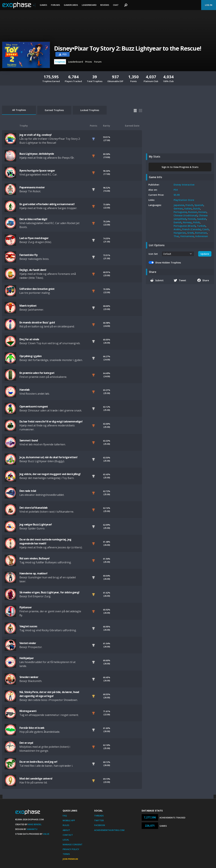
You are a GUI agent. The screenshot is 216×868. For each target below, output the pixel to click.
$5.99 (177, 195)
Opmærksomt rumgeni (34, 406)
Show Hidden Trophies (168, 263)
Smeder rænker (29, 677)
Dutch (197, 209)
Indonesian (202, 236)
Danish (178, 222)
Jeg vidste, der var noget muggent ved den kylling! (50, 474)
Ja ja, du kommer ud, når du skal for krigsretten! (48, 457)
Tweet (180, 280)
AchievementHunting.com (109, 830)
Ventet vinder (28, 643)
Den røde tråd (28, 491)
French (189, 205)
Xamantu (32, 829)
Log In (209, 5)
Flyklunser (26, 607)
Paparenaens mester (32, 187)
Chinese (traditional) (185, 215)
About (66, 830)
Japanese (179, 205)
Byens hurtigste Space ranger (37, 171)
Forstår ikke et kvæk (32, 728)
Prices (89, 62)
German (178, 209)
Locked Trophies (90, 110)
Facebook (100, 825)
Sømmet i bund (29, 440)
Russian (193, 212)
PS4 (176, 190)
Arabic (177, 229)
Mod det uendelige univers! (36, 779)
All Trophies (19, 110)
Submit (157, 280)
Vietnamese (187, 236)
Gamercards (71, 5)
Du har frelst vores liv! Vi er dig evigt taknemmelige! (51, 421)
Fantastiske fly (28, 255)
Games (43, 5)
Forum (98, 62)
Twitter (99, 820)
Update (205, 254)
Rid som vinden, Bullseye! (34, 558)
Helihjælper (27, 658)
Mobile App (69, 820)
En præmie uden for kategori (37, 373)
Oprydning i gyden (31, 356)
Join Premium (70, 859)
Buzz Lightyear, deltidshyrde (37, 154)
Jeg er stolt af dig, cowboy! (36, 135)
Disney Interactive (184, 185)
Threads (99, 816)
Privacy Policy (71, 849)
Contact (68, 835)
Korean (202, 212)
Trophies (60, 62)
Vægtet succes (28, 626)
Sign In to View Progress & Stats (180, 167)
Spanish (199, 205)
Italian (188, 209)
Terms (66, 854)
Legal (66, 840)
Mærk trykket (28, 306)
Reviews (105, 5)
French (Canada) (192, 229)
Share (203, 280)
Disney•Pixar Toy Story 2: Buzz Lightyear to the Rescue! (128, 48)
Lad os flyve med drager (34, 238)
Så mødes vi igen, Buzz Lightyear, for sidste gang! (49, 592)
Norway (187, 222)
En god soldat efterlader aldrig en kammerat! (47, 204)
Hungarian (180, 233)
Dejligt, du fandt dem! (33, 270)
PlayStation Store (184, 200)
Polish (196, 222)
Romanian (201, 233)
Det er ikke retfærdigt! (33, 219)
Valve (46, 834)
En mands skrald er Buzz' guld (37, 322)
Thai (176, 236)
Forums (55, 5)
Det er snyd (26, 743)
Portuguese (180, 212)
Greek (190, 233)
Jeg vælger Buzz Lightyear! (36, 524)
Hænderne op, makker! (33, 573)
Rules (66, 825)
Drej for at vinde (29, 339)
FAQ (65, 816)
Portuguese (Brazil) (185, 226)
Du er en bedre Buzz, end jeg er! (38, 762)
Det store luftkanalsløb (34, 508)
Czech (206, 229)
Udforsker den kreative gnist (37, 289)
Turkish (201, 226)
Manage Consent (73, 844)
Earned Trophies (54, 110)
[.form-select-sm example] (178, 254)
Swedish (202, 219)
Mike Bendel (35, 824)
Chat (116, 5)
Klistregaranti (28, 711)
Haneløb (24, 390)
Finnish (192, 219)
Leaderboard (89, 5)
